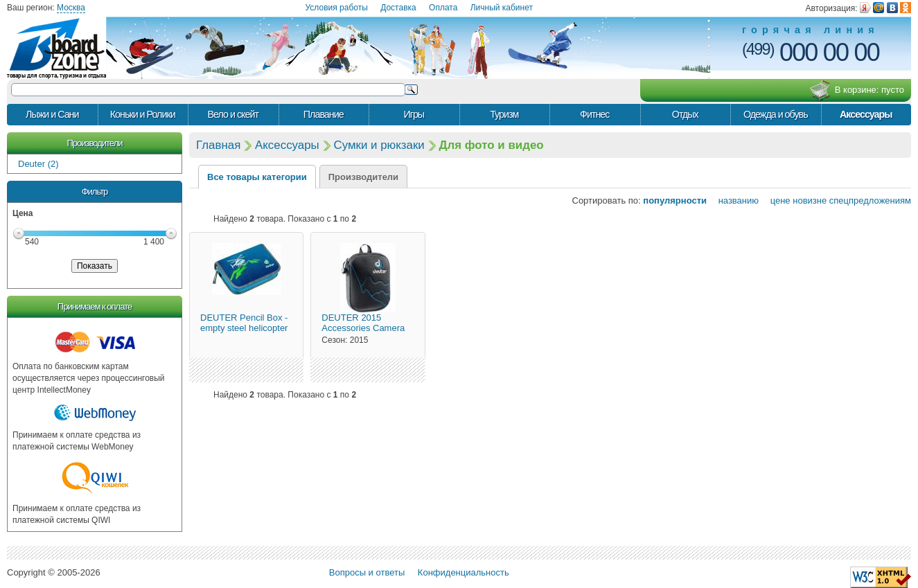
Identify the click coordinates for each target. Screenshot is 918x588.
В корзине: (857, 91)
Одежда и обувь (776, 114)
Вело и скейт (233, 114)
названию (734, 201)
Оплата (443, 8)
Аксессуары (866, 114)
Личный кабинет (502, 8)
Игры (414, 114)
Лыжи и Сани (52, 114)
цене (776, 201)
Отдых (685, 114)
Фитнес (594, 114)
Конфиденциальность (464, 572)
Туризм (504, 114)
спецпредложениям (870, 201)
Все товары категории (257, 177)
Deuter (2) (38, 164)
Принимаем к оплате (95, 306)
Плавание (324, 114)
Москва (71, 8)
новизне (810, 201)
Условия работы (337, 8)
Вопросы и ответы (367, 572)
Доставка (398, 8)
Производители (94, 143)
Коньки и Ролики (143, 114)
